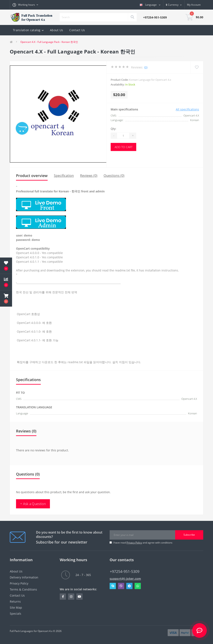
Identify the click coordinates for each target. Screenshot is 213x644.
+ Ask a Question (33, 504)
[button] (6, 298)
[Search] (132, 17)
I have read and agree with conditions (143, 543)
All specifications (187, 109)
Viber (121, 586)
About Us (56, 30)
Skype (113, 586)
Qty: (113, 129)
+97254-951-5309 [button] (125, 572)
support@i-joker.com (125, 579)
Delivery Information (24, 577)
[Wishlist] (197, 67)
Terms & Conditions (23, 589)
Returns (15, 601)
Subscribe (189, 535)
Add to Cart (124, 147)
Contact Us (77, 30)
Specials (15, 614)
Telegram (129, 586)
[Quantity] (123, 136)
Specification (64, 176)
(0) (146, 67)
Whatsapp (138, 586)
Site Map (16, 607)
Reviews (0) (89, 176)
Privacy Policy (134, 543)
